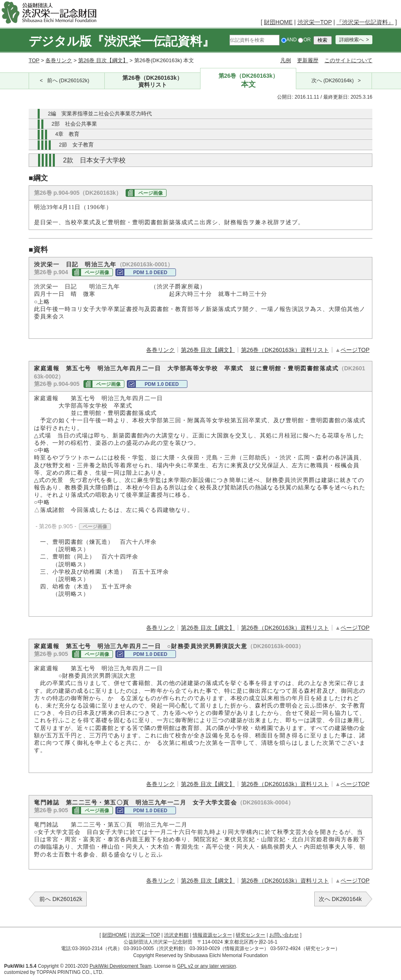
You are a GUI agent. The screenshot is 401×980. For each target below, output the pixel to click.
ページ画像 (151, 193)
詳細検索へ (351, 40)
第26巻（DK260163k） (153, 82)
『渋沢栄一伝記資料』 (365, 22)
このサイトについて (348, 60)
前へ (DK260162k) (68, 81)
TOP (34, 60)
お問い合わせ (284, 935)
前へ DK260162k (61, 899)
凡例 (286, 60)
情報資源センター (212, 935)
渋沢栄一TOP (315, 22)
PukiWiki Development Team (121, 966)
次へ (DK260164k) (333, 81)
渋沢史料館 (176, 935)
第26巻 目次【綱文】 (103, 60)
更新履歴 (308, 60)
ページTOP (355, 350)
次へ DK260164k (340, 899)
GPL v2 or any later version (207, 966)
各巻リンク (59, 60)
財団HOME (278, 22)
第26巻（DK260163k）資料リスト (285, 350)
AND (289, 40)
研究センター (250, 935)
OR (304, 40)
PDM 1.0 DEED (150, 273)
